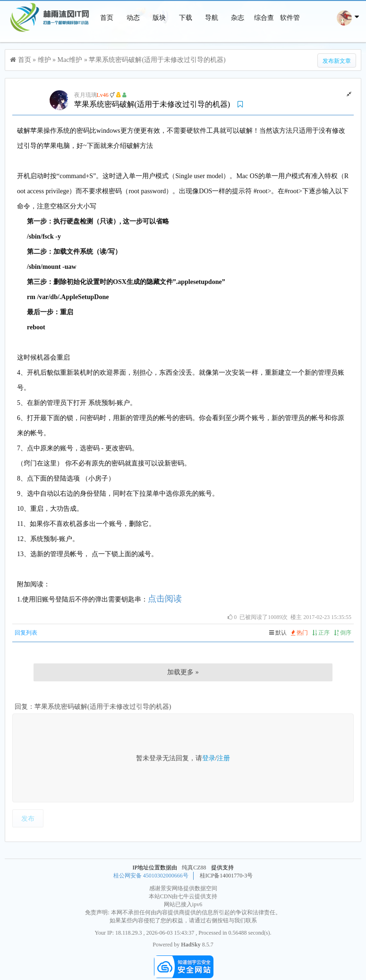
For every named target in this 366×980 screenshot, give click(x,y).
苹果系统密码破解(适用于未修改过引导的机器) (157, 60)
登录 (209, 758)
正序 (321, 633)
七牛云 (186, 896)
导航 (212, 18)
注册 (223, 758)
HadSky (191, 945)
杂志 (238, 18)
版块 (159, 18)
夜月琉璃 (85, 95)
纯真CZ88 (194, 868)
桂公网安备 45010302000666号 (151, 876)
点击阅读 (165, 599)
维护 (44, 60)
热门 (299, 633)
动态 (133, 18)
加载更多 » (183, 672)
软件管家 (290, 35)
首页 (107, 18)
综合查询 (264, 35)
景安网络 (172, 888)
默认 (278, 633)
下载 (186, 18)
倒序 (343, 633)
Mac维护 (70, 60)
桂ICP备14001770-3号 (226, 876)
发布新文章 (337, 61)
